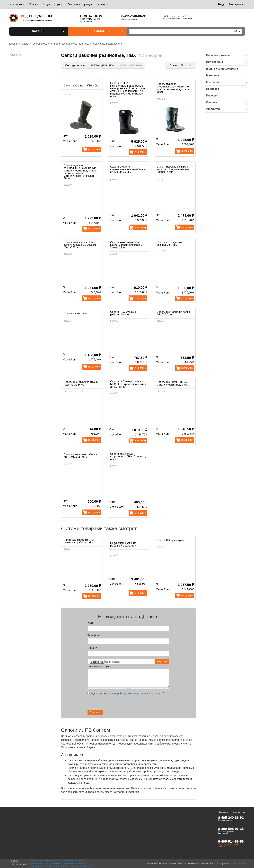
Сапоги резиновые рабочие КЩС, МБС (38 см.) (80, 456)
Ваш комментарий (99, 666)
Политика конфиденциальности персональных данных (57, 860)
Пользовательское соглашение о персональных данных (58, 863)
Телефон (94, 635)
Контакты (103, 4)
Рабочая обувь (39, 44)
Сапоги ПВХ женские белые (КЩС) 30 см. (174, 313)
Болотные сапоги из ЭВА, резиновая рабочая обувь (79, 541)
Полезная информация (80, 4)
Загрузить (162, 661)
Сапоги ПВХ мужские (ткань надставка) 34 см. (81, 383)
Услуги (47, 4)
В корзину (94, 149)
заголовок (136, 65)
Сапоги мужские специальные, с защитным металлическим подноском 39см (173, 88)
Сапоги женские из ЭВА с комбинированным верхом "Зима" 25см (126, 245)
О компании (17, 4)
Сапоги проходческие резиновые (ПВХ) (170, 243)
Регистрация (236, 4)
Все (189, 65)
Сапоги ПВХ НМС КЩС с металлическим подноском (173, 383)
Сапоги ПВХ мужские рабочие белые (123, 313)
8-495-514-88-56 (231, 841)
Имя (91, 623)
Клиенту (34, 4)
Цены (59, 4)
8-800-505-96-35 (175, 16)
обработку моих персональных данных (138, 693)
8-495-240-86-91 (134, 16)
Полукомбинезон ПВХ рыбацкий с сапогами (123, 544)
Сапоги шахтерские (75, 313)
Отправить (95, 712)
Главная (14, 44)
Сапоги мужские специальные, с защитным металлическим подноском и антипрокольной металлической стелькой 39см (81, 172)
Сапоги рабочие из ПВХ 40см (81, 86)
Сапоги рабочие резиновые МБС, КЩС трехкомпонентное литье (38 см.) (128, 384)
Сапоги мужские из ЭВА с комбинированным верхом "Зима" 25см (80, 245)
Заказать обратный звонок (228, 845)
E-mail (92, 648)
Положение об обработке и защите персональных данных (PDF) (62, 866)
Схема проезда (237, 863)
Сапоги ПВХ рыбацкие (170, 540)
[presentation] (140, 703)
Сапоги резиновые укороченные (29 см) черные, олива (128, 457)
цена (123, 65)
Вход (221, 4)
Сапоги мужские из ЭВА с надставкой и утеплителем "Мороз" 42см (173, 169)
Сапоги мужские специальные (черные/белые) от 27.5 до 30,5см (128, 169)
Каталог (48, 31)
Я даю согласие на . (126, 693)
